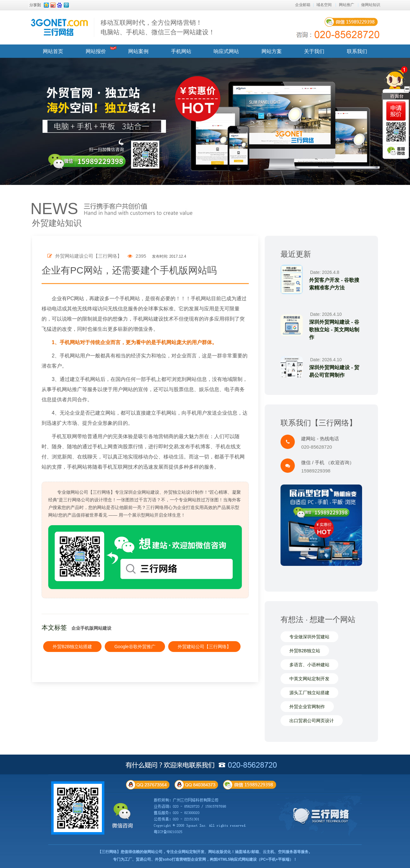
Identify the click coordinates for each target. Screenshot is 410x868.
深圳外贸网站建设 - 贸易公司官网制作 (334, 371)
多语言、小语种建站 (309, 665)
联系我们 (357, 51)
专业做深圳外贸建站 (309, 637)
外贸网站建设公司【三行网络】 (85, 256)
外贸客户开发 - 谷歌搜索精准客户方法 (334, 284)
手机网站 (181, 51)
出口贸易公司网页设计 (312, 721)
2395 (137, 256)
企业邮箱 (303, 5)
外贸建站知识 (57, 223)
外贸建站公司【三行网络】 (204, 647)
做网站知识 (371, 5)
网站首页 (53, 51)
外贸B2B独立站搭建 (72, 647)
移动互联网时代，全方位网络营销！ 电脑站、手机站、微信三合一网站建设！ (158, 27)
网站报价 (96, 51)
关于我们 (314, 51)
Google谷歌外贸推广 (135, 647)
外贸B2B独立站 (305, 651)
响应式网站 (226, 51)
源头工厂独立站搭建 (309, 693)
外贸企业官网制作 (307, 707)
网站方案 (272, 51)
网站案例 (138, 51)
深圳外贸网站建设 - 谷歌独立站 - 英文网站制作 (334, 330)
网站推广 (347, 5)
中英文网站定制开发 (309, 679)
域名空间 (324, 5)
